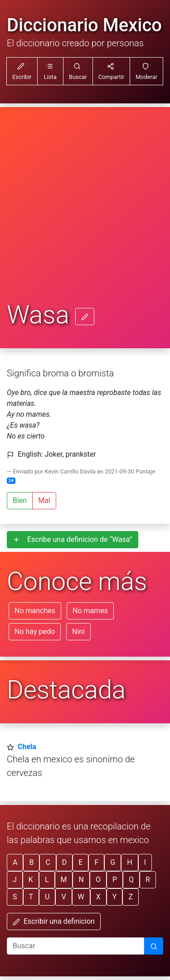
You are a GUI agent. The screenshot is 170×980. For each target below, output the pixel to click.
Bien (20, 500)
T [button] (31, 897)
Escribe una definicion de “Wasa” (73, 539)
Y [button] (115, 897)
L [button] (47, 880)
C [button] (48, 862)
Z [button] (131, 897)
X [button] (98, 897)
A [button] (15, 862)
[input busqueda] (75, 946)
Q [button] (131, 880)
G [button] (113, 862)
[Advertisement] (85, 211)
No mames (90, 611)
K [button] (31, 880)
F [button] (96, 862)
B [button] (31, 862)
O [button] (98, 880)
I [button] (145, 862)
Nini (78, 631)
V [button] (63, 897)
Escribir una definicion (54, 921)
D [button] (65, 862)
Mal (44, 500)
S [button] (15, 897)
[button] (50, 71)
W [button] (81, 897)
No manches (35, 611)
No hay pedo (35, 631)
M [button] (64, 880)
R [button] (148, 880)
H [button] (129, 862)
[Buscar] (154, 946)
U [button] (47, 897)
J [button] (15, 880)
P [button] (115, 880)
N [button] (81, 880)
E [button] (80, 862)
